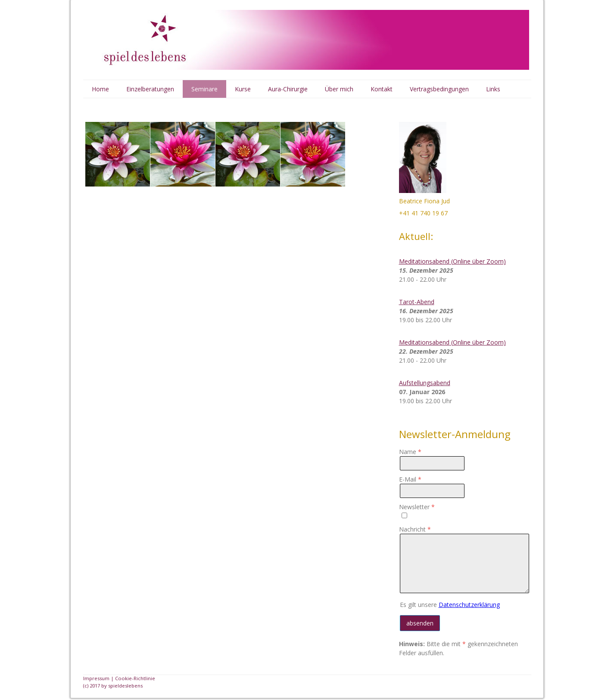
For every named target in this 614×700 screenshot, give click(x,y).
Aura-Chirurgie (288, 89)
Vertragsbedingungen (439, 89)
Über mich (339, 89)
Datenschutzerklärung (469, 605)
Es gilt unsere (450, 605)
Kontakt (382, 89)
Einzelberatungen (150, 89)
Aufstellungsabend (425, 383)
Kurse (243, 89)
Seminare (204, 89)
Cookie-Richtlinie (135, 678)
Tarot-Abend (417, 302)
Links (493, 89)
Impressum (96, 678)
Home (100, 89)
